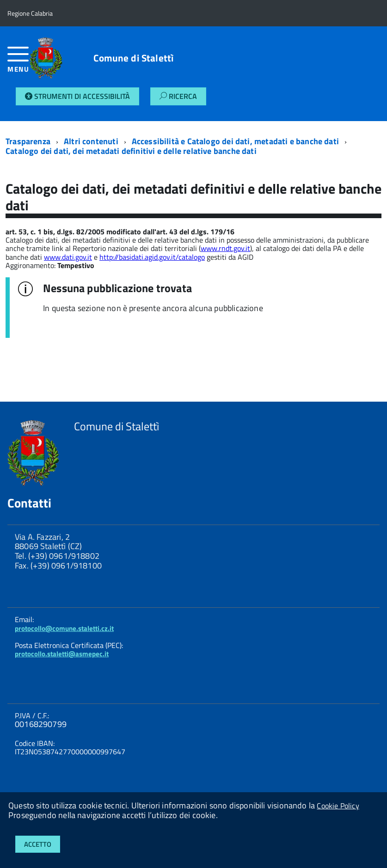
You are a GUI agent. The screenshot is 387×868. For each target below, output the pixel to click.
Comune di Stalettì (133, 58)
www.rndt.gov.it (225, 248)
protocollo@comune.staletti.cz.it (64, 628)
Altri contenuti (91, 141)
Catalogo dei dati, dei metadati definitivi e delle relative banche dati (131, 151)
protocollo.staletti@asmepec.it (62, 654)
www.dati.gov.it (68, 257)
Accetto (38, 844)
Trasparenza (28, 141)
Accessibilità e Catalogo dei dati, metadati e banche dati (235, 141)
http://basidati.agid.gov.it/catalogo (152, 257)
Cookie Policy (338, 806)
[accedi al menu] (18, 63)
